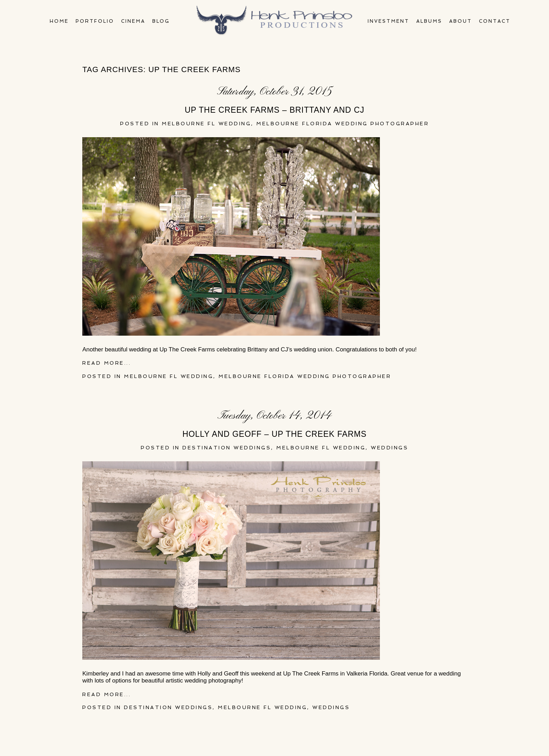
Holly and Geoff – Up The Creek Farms (274, 434)
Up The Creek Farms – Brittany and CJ (274, 110)
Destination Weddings (227, 448)
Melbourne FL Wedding (206, 124)
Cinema (133, 21)
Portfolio (95, 21)
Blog (161, 21)
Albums (429, 21)
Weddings (390, 448)
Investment (388, 21)
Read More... (107, 363)
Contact (495, 21)
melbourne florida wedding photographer (343, 124)
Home (59, 21)
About (461, 21)
